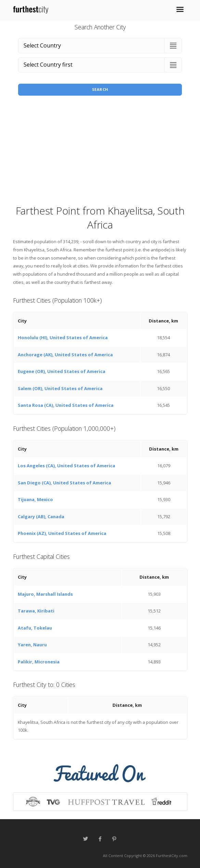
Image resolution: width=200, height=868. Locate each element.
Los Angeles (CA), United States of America (66, 466)
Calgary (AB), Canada (41, 516)
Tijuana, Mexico (35, 499)
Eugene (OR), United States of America (62, 371)
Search (100, 89)
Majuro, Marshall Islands (45, 594)
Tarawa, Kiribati (36, 611)
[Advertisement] (100, 152)
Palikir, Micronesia (39, 662)
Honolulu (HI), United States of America (63, 337)
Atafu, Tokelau (35, 628)
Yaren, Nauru (32, 645)
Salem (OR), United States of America (60, 388)
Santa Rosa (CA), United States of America (66, 405)
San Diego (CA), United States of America (64, 483)
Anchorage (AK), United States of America (65, 355)
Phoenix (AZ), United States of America (62, 533)
